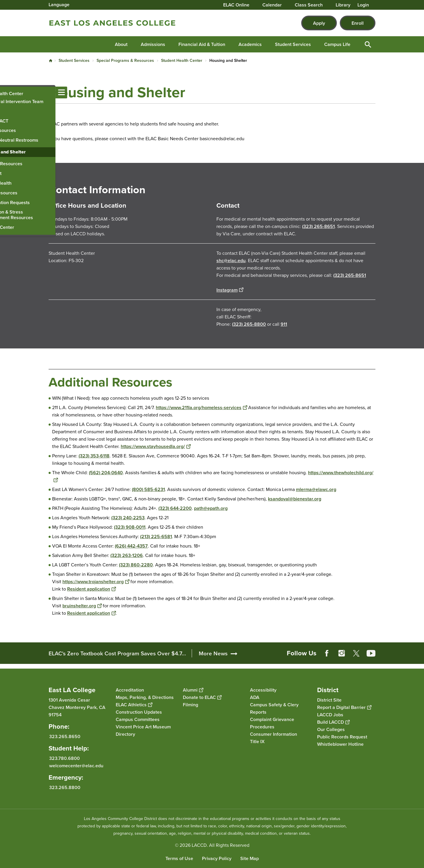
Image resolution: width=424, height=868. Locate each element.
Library (343, 5)
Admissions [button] (153, 44)
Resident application (91, 589)
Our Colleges (331, 729)
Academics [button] (250, 44)
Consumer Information (274, 734)
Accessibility (263, 690)
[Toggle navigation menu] (6, 92)
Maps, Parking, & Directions (145, 697)
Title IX (257, 741)
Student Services (74, 60)
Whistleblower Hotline (340, 744)
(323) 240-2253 (128, 518)
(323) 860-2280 (136, 565)
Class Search (309, 5)
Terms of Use (179, 858)
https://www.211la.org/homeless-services (201, 407)
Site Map (250, 858)
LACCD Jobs (330, 715)
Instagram (230, 290)
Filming (191, 705)
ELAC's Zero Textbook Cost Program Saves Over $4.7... (117, 653)
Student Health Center (182, 60)
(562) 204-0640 (106, 473)
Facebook (327, 653)
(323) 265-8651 (318, 226)
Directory (125, 734)
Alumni (193, 690)
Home (51, 61)
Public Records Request (342, 737)
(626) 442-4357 (131, 546)
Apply (319, 23)
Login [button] (363, 5)
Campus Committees (138, 719)
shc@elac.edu (231, 261)
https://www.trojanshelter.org (96, 582)
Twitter (356, 653)
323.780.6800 (64, 758)
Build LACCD (333, 722)
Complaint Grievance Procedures (272, 723)
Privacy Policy (217, 858)
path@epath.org (211, 508)
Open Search (368, 44)
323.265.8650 (65, 736)
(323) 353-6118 (94, 456)
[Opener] (418, 649)
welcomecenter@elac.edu (76, 766)
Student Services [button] (293, 44)
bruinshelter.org (82, 606)
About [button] (121, 44)
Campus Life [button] (337, 44)
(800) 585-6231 (148, 489)
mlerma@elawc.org (316, 489)
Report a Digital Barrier (344, 707)
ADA (255, 697)
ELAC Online (236, 5)
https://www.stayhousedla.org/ (156, 446)
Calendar (272, 5)
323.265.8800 (65, 787)
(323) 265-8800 (249, 324)
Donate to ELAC (202, 697)
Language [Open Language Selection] (59, 5)
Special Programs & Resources (125, 60)
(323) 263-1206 (127, 555)
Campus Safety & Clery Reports (274, 708)
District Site (329, 700)
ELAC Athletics (134, 705)
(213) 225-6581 (156, 536)
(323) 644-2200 (175, 508)
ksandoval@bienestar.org (295, 499)
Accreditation (130, 690)
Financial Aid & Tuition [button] (202, 44)
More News (213, 653)
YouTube (371, 653)
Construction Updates (139, 712)
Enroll (358, 23)
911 (284, 324)
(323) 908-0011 (130, 527)
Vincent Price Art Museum (143, 727)
